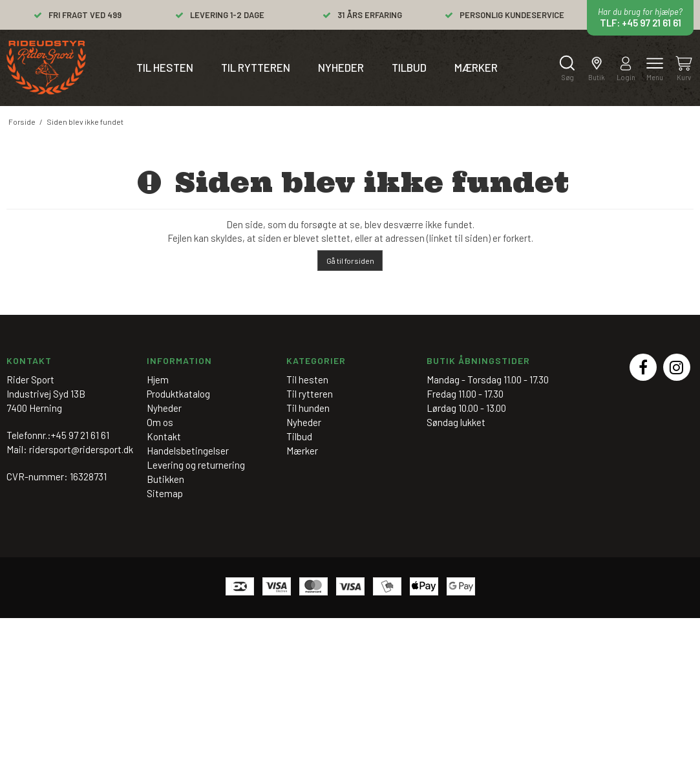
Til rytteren (256, 67)
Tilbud (409, 67)
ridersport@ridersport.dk (81, 449)
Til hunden (308, 408)
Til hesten (165, 67)
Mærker (476, 67)
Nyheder (341, 67)
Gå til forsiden (350, 261)
